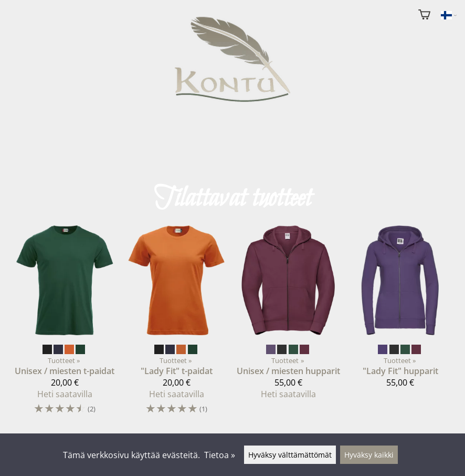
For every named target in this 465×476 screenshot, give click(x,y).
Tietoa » (220, 455)
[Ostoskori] (424, 15)
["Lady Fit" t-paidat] (177, 325)
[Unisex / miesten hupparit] (288, 317)
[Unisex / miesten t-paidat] (65, 325)
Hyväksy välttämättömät (290, 455)
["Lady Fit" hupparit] (400, 311)
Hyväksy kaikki (369, 455)
